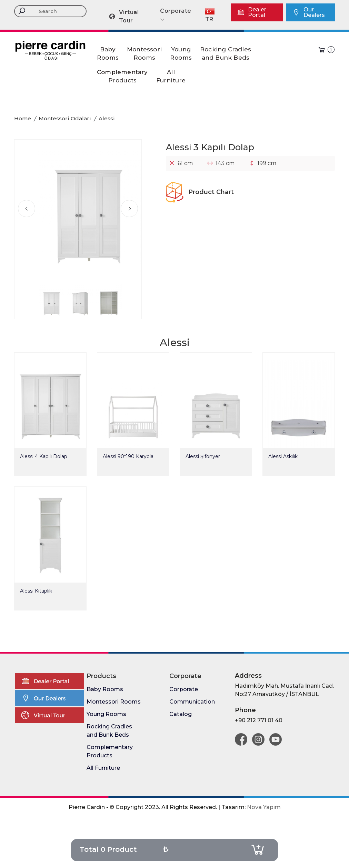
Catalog (181, 714)
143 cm (225, 163)
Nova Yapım (264, 807)
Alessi (107, 118)
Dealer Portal (252, 12)
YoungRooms (181, 53)
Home (23, 118)
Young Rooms (106, 714)
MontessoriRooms (144, 53)
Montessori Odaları (65, 118)
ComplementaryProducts (122, 76)
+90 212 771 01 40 (259, 720)
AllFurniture (171, 76)
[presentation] (27, 209)
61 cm (185, 163)
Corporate (184, 689)
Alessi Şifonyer (203, 456)
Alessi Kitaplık (36, 591)
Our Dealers (309, 12)
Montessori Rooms (114, 702)
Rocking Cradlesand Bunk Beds (226, 53)
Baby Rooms (105, 689)
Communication (192, 702)
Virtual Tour (123, 16)
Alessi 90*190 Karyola (128, 456)
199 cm (267, 163)
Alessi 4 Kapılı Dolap (44, 456)
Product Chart (200, 192)
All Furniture (103, 768)
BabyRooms (108, 53)
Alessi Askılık (283, 456)
